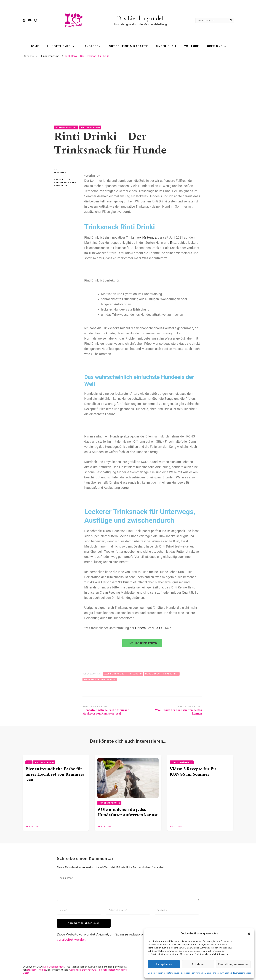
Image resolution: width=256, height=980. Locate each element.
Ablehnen (198, 964)
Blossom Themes (36, 970)
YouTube (192, 46)
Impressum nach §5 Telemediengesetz (232, 973)
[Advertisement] (128, 86)
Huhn (159, 243)
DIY (29, 762)
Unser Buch (166, 46)
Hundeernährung (66, 127)
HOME (34, 46)
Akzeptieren (164, 964)
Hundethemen (59, 46)
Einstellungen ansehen (233, 964)
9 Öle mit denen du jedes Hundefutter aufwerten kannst (128, 812)
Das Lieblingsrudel (140, 18)
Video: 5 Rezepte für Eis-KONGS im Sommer (194, 772)
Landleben (92, 46)
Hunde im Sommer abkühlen (162, 674)
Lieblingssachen (90, 127)
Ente (173, 243)
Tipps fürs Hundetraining (100, 680)
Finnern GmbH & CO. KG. (153, 628)
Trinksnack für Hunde (141, 237)
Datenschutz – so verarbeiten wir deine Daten (189, 973)
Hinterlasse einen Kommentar (66, 184)
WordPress (75, 970)
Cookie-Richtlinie (156, 973)
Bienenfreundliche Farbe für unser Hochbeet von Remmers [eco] (55, 774)
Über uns (215, 46)
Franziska (60, 173)
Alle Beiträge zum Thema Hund (123, 674)
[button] (249, 934)
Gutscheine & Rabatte (128, 46)
